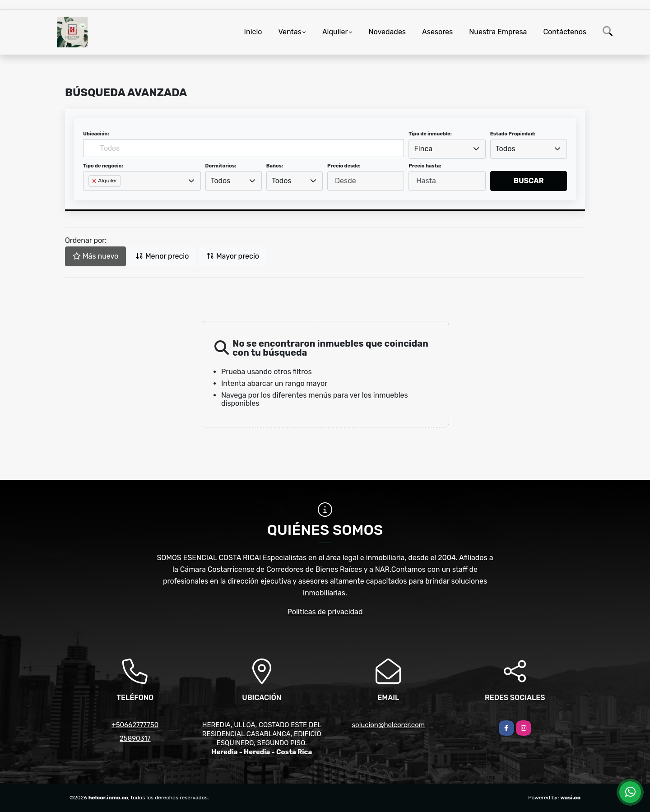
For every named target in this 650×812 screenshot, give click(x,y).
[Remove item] (95, 181)
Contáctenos (565, 32)
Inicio (253, 32)
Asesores (437, 32)
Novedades (388, 32)
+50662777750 (135, 725)
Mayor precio (233, 256)
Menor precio (162, 256)
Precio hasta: (425, 166)
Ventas (290, 32)
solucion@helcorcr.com (388, 725)
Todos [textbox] (506, 149)
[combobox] (447, 149)
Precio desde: (344, 166)
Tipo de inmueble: (430, 134)
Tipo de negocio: (103, 166)
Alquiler (335, 32)
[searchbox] (91, 195)
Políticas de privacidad (325, 612)
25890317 (135, 738)
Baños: (275, 166)
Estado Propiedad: (513, 134)
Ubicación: (96, 134)
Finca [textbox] (424, 149)
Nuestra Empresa (498, 32)
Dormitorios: (221, 166)
